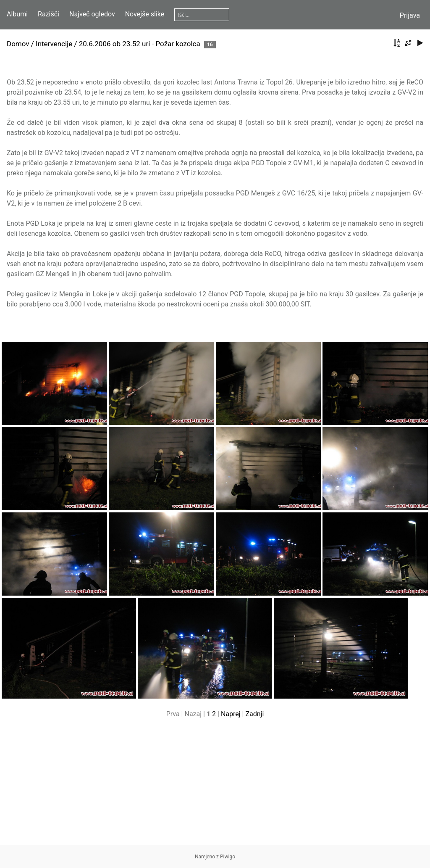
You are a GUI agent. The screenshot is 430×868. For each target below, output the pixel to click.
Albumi (17, 14)
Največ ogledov (92, 14)
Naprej (231, 714)
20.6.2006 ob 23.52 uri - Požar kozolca (140, 44)
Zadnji (254, 714)
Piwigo (228, 857)
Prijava (410, 15)
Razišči (49, 14)
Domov (18, 44)
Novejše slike (145, 14)
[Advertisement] (215, 786)
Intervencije (54, 44)
